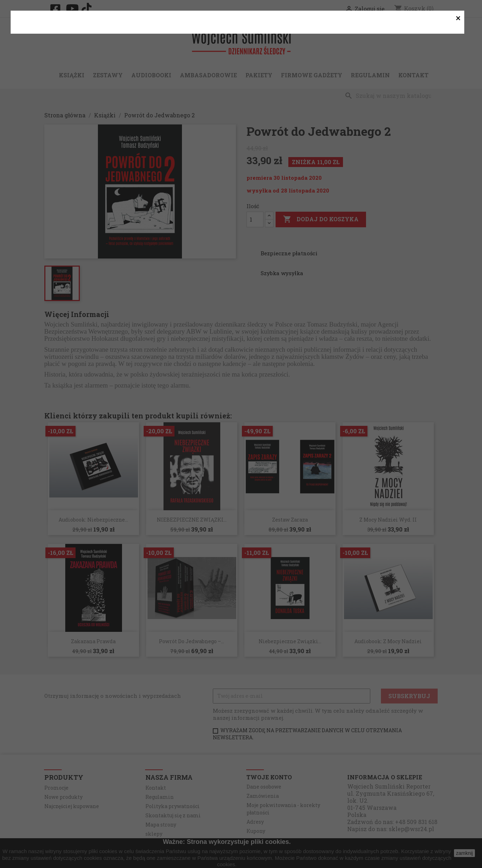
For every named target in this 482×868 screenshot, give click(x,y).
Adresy (255, 822)
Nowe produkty (63, 797)
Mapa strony (161, 825)
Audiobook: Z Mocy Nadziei (388, 641)
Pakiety (259, 75)
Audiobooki (151, 75)
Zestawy (108, 75)
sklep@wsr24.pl (411, 829)
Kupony (256, 831)
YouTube (73, 9)
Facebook (57, 9)
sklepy (154, 834)
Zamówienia (263, 796)
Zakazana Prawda (93, 641)
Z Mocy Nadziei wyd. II (388, 520)
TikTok (89, 9)
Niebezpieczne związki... (290, 641)
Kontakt (413, 75)
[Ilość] (255, 219)
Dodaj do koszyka (321, 219)
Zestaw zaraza (290, 520)
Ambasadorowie (208, 75)
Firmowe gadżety (312, 75)
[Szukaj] (390, 96)
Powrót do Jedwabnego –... (192, 641)
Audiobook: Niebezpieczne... (93, 520)
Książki (72, 75)
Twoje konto (269, 777)
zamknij (464, 853)
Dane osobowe (264, 787)
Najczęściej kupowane (72, 806)
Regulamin (370, 75)
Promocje (56, 788)
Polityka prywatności (173, 806)
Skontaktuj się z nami (173, 815)
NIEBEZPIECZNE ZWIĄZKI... (192, 520)
